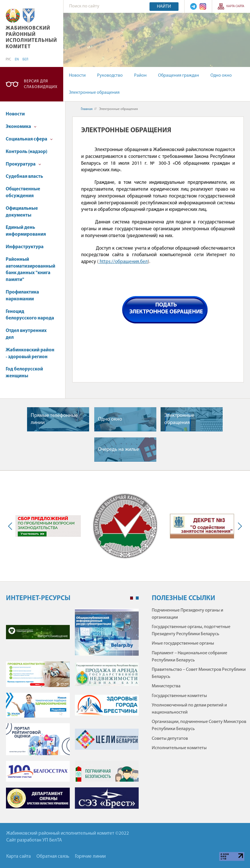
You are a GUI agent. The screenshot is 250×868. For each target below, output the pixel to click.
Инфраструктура (25, 247)
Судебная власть (24, 177)
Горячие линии (90, 856)
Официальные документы (22, 212)
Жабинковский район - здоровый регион (30, 353)
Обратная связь (53, 856)
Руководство (110, 76)
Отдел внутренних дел (26, 334)
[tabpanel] (72, 712)
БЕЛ (25, 60)
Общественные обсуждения (23, 192)
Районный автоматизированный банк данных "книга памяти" (30, 270)
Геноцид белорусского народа (30, 315)
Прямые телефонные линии (54, 419)
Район (140, 76)
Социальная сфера (29, 139)
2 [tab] (137, 598)
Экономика (21, 127)
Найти (164, 7)
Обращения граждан (179, 76)
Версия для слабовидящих (41, 84)
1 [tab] (132, 598)
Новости (77, 76)
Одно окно (221, 76)
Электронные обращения (94, 93)
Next (239, 526)
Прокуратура (23, 164)
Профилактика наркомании (22, 296)
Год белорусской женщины (24, 373)
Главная (87, 109)
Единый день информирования (26, 231)
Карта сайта (235, 6)
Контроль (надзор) (26, 152)
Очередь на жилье (118, 450)
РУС (8, 60)
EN (17, 60)
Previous (11, 526)
